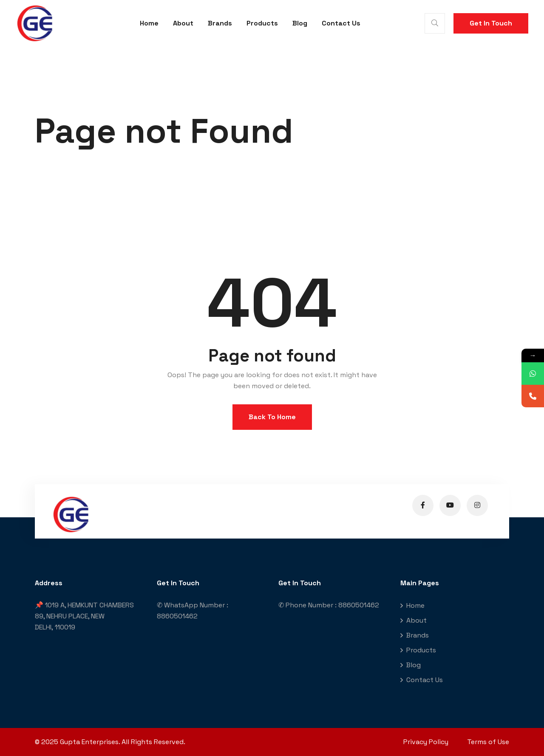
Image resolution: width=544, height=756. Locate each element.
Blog (300, 23)
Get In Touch (491, 23)
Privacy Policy (426, 742)
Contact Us (341, 23)
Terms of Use (488, 742)
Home (149, 23)
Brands (220, 23)
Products (262, 23)
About (183, 23)
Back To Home (272, 417)
